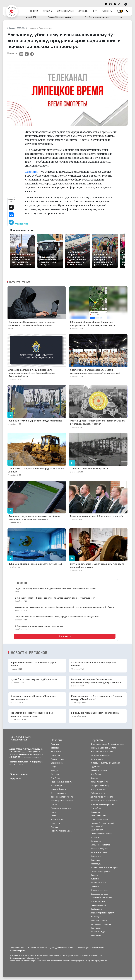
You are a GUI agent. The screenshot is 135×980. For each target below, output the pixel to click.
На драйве (95, 860)
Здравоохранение (59, 793)
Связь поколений (98, 905)
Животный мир (57, 819)
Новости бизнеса (58, 789)
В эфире (94, 778)
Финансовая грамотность (62, 797)
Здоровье (55, 748)
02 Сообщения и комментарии (104, 867)
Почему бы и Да (98, 932)
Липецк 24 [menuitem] (84, 10)
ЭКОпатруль (96, 916)
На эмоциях (96, 841)
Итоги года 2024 (98, 901)
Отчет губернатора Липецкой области (107, 744)
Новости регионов (29, 652)
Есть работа (96, 808)
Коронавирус (56, 785)
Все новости (65, 636)
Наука (53, 812)
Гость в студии (97, 759)
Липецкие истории (99, 852)
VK (21, 54)
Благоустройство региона (62, 800)
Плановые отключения (61, 808)
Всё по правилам (98, 789)
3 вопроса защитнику (100, 785)
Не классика (96, 935)
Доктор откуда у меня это (102, 797)
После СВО (95, 837)
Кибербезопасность (99, 894)
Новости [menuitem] (34, 10)
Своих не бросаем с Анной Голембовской (102, 825)
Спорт (53, 766)
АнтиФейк (55, 778)
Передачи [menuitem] (48, 10)
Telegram (32, 54)
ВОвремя (95, 879)
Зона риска (95, 812)
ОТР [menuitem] (95, 10)
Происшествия (21, 224)
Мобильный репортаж (100, 845)
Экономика (56, 751)
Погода (54, 804)
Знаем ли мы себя (99, 816)
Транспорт (55, 823)
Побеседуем (96, 864)
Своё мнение (96, 909)
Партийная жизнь (98, 882)
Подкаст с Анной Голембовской (104, 800)
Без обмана (96, 774)
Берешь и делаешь (99, 770)
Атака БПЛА (31, 17)
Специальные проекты (101, 871)
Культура (55, 770)
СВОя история (97, 830)
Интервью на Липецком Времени (105, 763)
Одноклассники (27, 54)
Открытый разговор (99, 890)
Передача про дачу (99, 848)
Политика (55, 744)
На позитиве (96, 856)
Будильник (95, 766)
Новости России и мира (61, 831)
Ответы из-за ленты (99, 819)
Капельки (95, 886)
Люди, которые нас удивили (103, 913)
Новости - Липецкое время (102, 751)
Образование (57, 763)
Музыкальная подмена (101, 924)
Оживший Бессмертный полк (61, 17)
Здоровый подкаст (99, 920)
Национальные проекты (61, 782)
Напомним (32, 172)
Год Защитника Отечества (97, 17)
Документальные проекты (102, 804)
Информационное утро (101, 755)
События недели (98, 793)
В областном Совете (99, 782)
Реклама (55, 827)
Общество (55, 755)
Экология (55, 774)
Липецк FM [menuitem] (107, 10)
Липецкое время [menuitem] (66, 10)
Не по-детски (96, 928)
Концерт (94, 875)
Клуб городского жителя (101, 833)
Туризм (54, 816)
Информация (15, 778)
